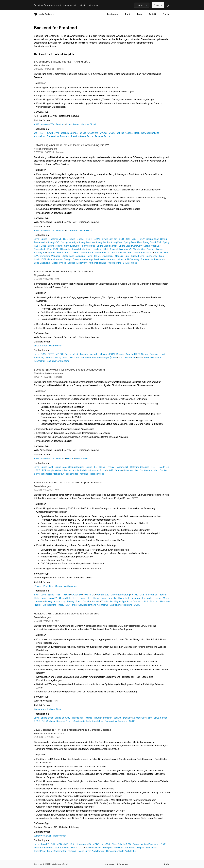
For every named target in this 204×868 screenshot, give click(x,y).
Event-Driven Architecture (91, 851)
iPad (45, 586)
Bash (137, 133)
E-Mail (126, 263)
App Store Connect (131, 601)
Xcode (105, 601)
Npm (127, 256)
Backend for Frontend (58, 136)
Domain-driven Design (60, 259)
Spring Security (69, 242)
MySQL (103, 133)
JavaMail (76, 249)
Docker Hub (138, 718)
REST (42, 133)
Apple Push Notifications (86, 470)
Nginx (90, 256)
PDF (44, 470)
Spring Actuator (72, 246)
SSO (121, 239)
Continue (158, 5)
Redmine (52, 605)
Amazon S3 (87, 253)
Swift (37, 595)
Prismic (88, 718)
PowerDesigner (93, 848)
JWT (57, 133)
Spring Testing (55, 246)
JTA (90, 844)
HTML (97, 256)
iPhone (70, 458)
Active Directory (149, 844)
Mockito (123, 249)
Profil (128, 14)
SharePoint (40, 851)
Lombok (97, 249)
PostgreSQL (55, 239)
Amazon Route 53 (143, 253)
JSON (50, 133)
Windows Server (42, 836)
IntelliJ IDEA (40, 259)
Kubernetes (72, 230)
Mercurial (74, 357)
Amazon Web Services (53, 124)
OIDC (83, 133)
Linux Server (73, 124)
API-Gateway (132, 259)
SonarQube (40, 253)
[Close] (168, 6)
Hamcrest (165, 601)
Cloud (134, 263)
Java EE (45, 844)
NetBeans (130, 848)
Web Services (62, 848)
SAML (97, 239)
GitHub (76, 253)
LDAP (163, 844)
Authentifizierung (97, 263)
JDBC (96, 844)
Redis (72, 239)
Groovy (151, 249)
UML (81, 848)
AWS (37, 124)
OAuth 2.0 (93, 133)
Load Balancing (42, 263)
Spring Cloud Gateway (130, 246)
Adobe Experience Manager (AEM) (99, 357)
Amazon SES (161, 253)
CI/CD (112, 133)
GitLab (86, 601)
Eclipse (140, 848)
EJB (53, 844)
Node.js (119, 256)
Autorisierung (114, 263)
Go (36, 133)
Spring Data (116, 242)
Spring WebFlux (151, 246)
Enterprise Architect (113, 848)
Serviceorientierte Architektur (108, 259)
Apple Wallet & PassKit (60, 470)
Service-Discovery (77, 263)
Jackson (87, 249)
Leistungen (113, 14)
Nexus (60, 253)
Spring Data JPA (132, 242)
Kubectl (135, 256)
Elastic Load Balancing (73, 256)
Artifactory (59, 601)
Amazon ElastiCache (121, 253)
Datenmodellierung (82, 259)
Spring (44, 239)
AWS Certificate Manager (47, 256)
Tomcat (157, 598)
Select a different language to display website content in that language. (67, 5)
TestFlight (115, 601)
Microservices (59, 263)
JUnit (105, 249)
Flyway (51, 253)
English (166, 14)
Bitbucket (128, 470)
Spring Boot (152, 239)
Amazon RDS (102, 253)
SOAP (74, 848)
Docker (81, 239)
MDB (59, 844)
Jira (142, 256)
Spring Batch (102, 242)
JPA (49, 249)
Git (44, 605)
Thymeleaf (40, 249)
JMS (66, 844)
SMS (111, 470)
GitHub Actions (125, 133)
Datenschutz (122, 864)
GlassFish (117, 844)
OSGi (43, 354)
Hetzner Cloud (88, 124)
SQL (65, 239)
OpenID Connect (70, 133)
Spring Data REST (152, 242)
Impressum (110, 864)
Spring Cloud (89, 246)
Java (36, 239)
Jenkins (141, 249)
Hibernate (65, 249)
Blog (139, 14)
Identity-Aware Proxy (82, 136)
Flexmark (147, 598)
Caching (154, 354)
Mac (161, 256)
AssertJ (114, 249)
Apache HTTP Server (137, 354)
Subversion (151, 848)
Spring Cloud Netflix (107, 246)
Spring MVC (53, 242)
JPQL (56, 249)
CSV (142, 239)
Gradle (118, 470)
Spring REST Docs (95, 467)
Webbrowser (86, 230)
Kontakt (152, 14)
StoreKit (95, 601)
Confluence (152, 256)
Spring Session (86, 242)
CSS (142, 595)
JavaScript (108, 256)
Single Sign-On (110, 239)
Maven (160, 249)
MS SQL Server (64, 354)
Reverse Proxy (102, 136)
